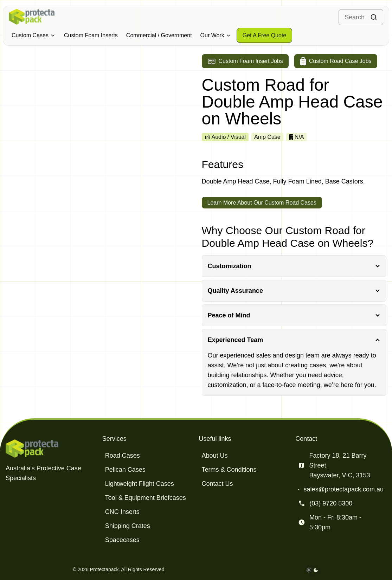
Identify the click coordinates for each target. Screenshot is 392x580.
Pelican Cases (125, 470)
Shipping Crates (128, 526)
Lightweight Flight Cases (140, 484)
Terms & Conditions (229, 470)
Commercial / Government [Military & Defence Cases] (159, 35)
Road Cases (123, 456)
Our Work (216, 35)
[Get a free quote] (265, 35)
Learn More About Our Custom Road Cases (262, 203)
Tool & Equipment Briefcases (146, 498)
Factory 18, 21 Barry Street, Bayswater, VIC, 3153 (339, 465)
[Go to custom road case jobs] (336, 61)
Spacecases (122, 540)
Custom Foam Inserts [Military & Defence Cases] (91, 35)
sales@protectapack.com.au (344, 489)
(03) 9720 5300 (331, 503)
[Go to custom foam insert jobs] (245, 61)
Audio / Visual (225, 137)
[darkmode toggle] (312, 570)
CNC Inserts (122, 512)
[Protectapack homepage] (51, 449)
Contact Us (217, 484)
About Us (215, 456)
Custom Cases (34, 35)
